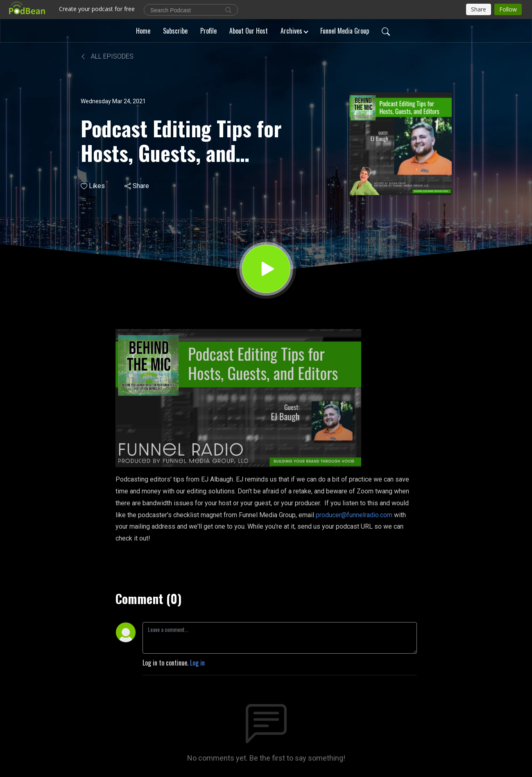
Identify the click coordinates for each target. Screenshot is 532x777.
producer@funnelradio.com (354, 515)
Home (143, 31)
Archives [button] (291, 31)
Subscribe (175, 31)
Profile (208, 31)
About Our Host (249, 31)
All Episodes (107, 56)
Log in (197, 663)
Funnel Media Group (345, 31)
